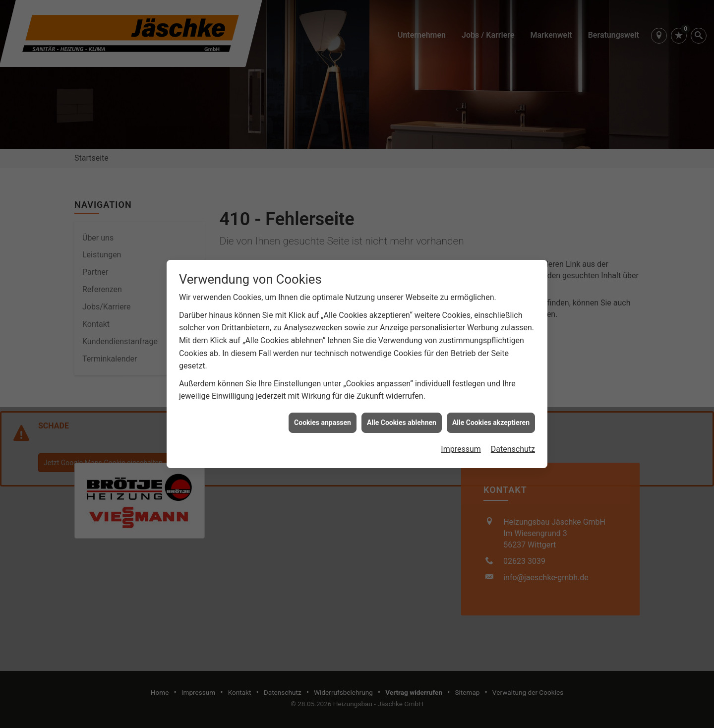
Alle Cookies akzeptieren (491, 418)
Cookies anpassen (323, 418)
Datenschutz (513, 445)
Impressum (461, 445)
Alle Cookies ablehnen (402, 418)
